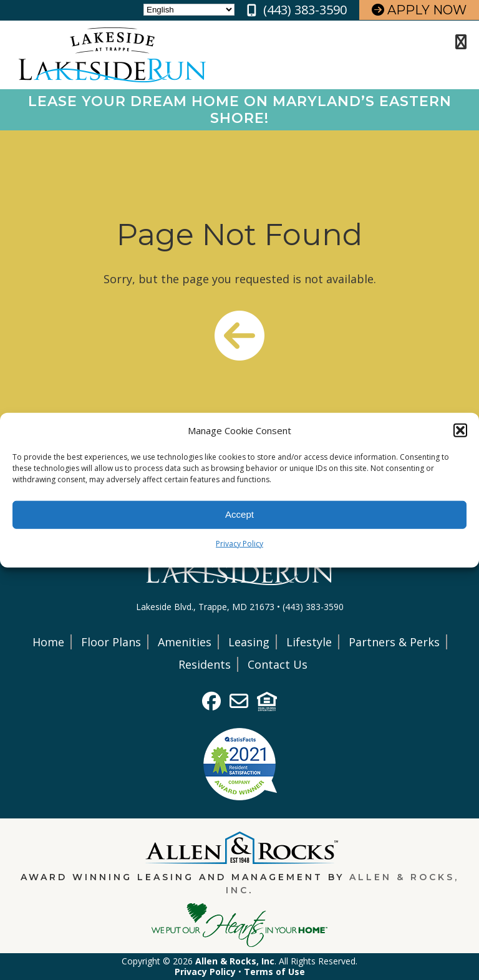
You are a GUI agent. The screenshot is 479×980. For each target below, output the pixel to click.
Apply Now (419, 10)
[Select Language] (189, 10)
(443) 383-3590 (305, 10)
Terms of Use (274, 972)
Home (48, 642)
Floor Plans (111, 642)
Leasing (249, 642)
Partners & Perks (394, 642)
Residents (205, 664)
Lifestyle (309, 642)
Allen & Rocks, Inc (235, 961)
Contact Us (278, 664)
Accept (239, 514)
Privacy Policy (239, 543)
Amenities (185, 642)
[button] (460, 430)
